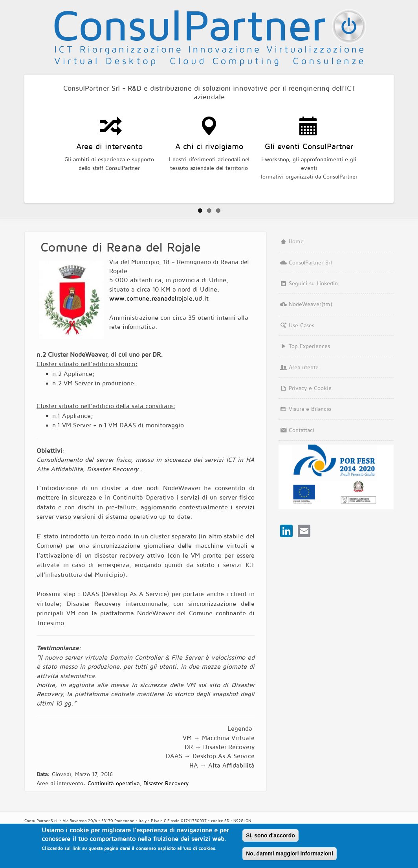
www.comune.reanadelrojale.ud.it (159, 298)
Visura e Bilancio (305, 409)
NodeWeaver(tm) (306, 304)
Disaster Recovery (166, 783)
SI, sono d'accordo (270, 835)
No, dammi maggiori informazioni (290, 853)
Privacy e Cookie (305, 388)
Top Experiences (304, 346)
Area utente (299, 367)
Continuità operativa (114, 783)
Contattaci (297, 430)
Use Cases (297, 325)
